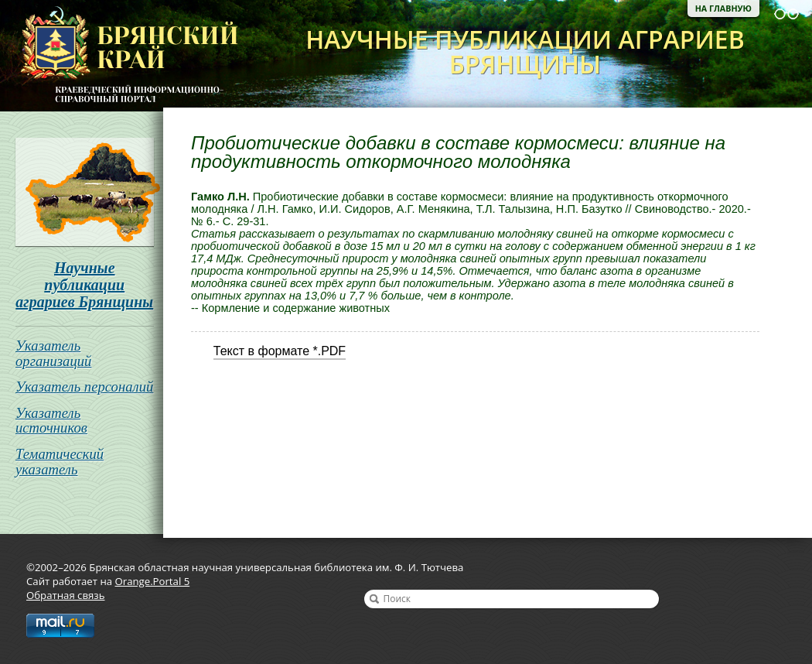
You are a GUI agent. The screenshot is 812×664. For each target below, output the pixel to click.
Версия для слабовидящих (786, 14)
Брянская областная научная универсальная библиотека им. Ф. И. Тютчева (119, 56)
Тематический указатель (60, 462)
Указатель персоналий (84, 387)
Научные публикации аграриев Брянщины (84, 285)
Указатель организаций (53, 353)
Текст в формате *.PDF (280, 351)
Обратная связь (65, 595)
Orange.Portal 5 (153, 581)
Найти (374, 599)
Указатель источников (51, 421)
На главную (723, 9)
